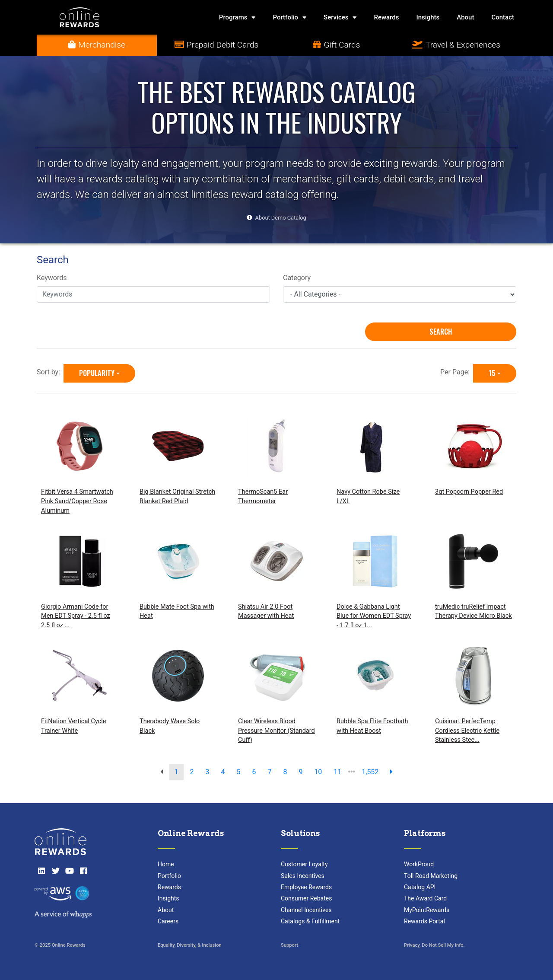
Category (297, 278)
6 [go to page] (254, 772)
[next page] (391, 772)
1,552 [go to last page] (370, 772)
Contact (503, 17)
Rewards (386, 17)
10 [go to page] (318, 772)
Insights (428, 17)
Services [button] (340, 18)
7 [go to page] (269, 772)
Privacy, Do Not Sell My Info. (434, 945)
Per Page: (457, 372)
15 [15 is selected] (492, 373)
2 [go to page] (192, 772)
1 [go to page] (176, 772)
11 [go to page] (337, 772)
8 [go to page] (285, 772)
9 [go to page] (300, 772)
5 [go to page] (239, 772)
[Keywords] (153, 294)
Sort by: (50, 372)
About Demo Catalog (281, 218)
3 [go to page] (208, 772)
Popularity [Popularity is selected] (97, 373)
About (465, 17)
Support (289, 945)
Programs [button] (237, 18)
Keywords (52, 278)
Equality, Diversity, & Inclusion (190, 945)
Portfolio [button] (289, 18)
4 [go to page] (223, 772)
